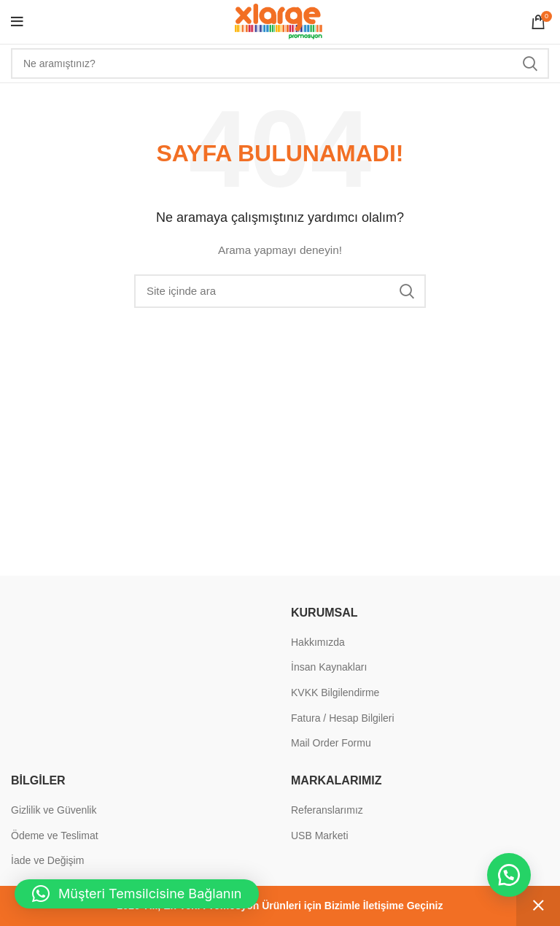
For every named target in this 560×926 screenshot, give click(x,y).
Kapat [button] (538, 906)
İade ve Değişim (47, 860)
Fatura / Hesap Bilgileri (343, 718)
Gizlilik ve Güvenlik (54, 810)
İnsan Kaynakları (329, 667)
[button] (509, 875)
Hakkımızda (318, 642)
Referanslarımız (327, 810)
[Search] (280, 63)
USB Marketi (320, 836)
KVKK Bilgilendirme (335, 692)
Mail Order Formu (331, 743)
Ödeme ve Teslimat (55, 836)
